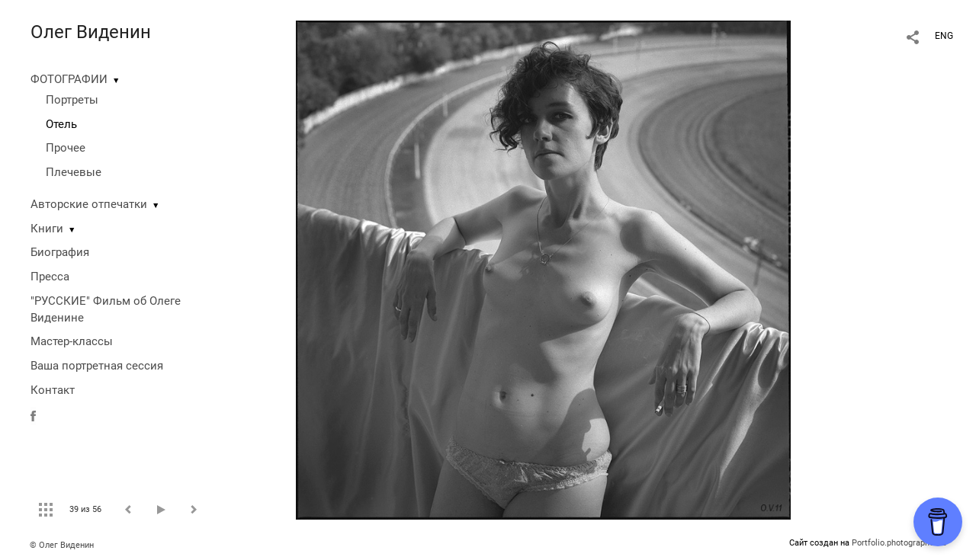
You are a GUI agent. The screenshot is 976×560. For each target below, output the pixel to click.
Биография (60, 252)
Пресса (50, 277)
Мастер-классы (72, 341)
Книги (47, 229)
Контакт (53, 390)
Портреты (72, 100)
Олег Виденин (91, 32)
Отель (61, 124)
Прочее (66, 148)
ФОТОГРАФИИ (69, 79)
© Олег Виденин (62, 545)
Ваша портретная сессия (97, 366)
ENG (944, 36)
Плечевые (74, 172)
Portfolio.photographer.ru (899, 543)
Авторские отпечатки (89, 204)
